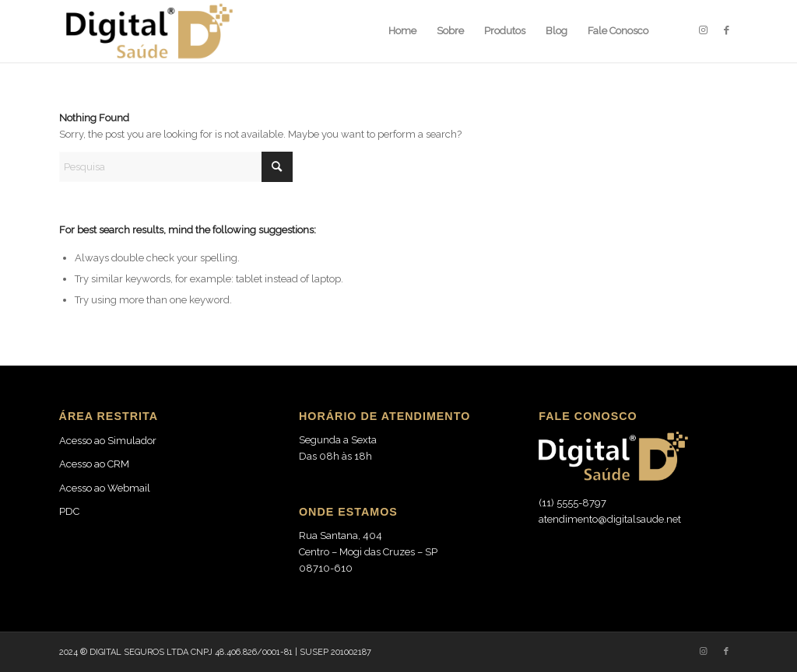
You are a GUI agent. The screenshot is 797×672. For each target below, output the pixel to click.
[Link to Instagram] (703, 30)
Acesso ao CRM (94, 464)
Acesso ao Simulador (108, 441)
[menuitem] (402, 31)
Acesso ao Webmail (105, 488)
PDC (69, 511)
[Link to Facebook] (726, 30)
